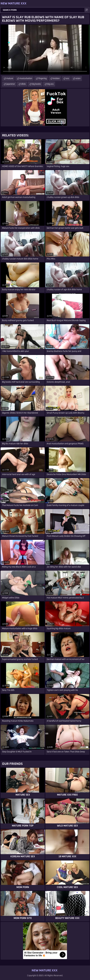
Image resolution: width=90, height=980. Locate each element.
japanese (11, 84)
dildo (23, 84)
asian (78, 79)
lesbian (56, 79)
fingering (43, 79)
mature (10, 79)
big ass (50, 84)
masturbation (26, 79)
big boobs (36, 84)
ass (68, 79)
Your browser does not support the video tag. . (45, 50)
